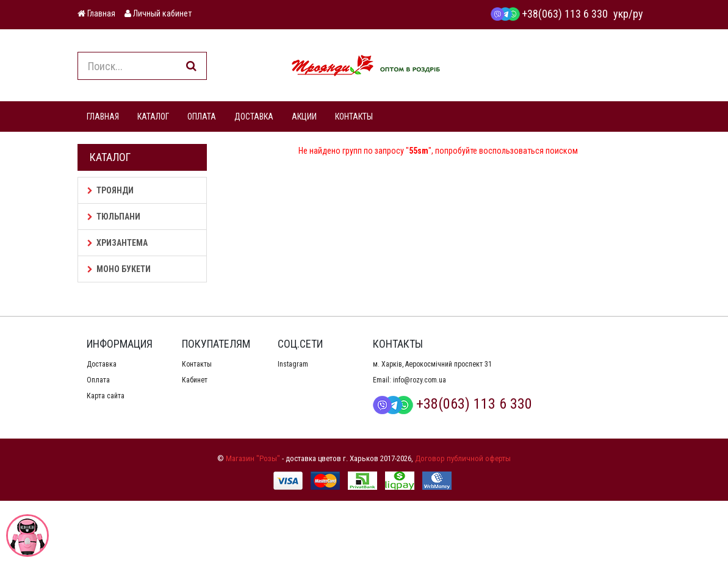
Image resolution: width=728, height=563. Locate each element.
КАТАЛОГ (153, 117)
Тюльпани (114, 217)
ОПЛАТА (202, 117)
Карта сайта (106, 396)
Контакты (197, 364)
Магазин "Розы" (253, 458)
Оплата (98, 380)
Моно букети (119, 269)
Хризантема (117, 243)
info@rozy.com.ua (420, 380)
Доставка (102, 364)
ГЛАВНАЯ (103, 117)
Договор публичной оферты (463, 458)
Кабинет (195, 380)
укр (621, 14)
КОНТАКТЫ (354, 117)
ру (638, 14)
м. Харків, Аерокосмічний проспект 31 (432, 364)
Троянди (110, 190)
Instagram (293, 364)
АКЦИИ (304, 117)
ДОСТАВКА (254, 117)
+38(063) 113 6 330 (549, 14)
